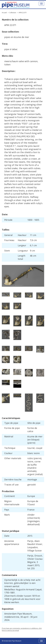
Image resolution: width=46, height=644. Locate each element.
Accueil (4, 13)
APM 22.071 (23, 13)
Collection (13, 13)
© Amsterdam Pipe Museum (12, 641)
